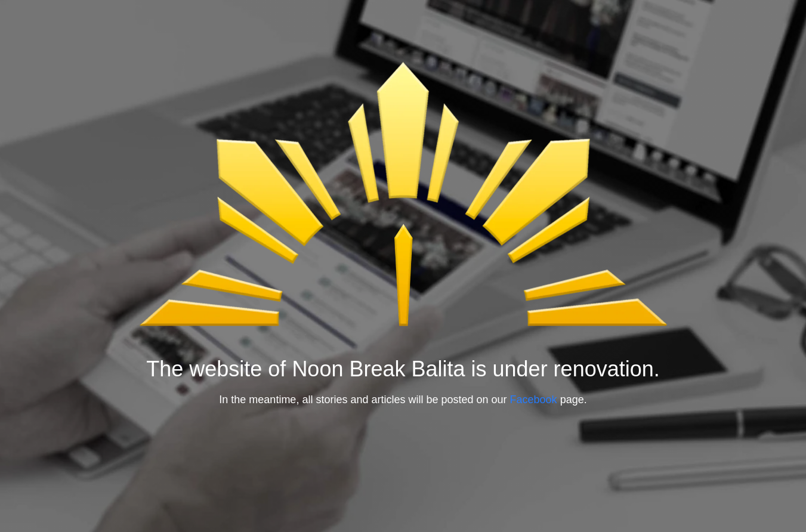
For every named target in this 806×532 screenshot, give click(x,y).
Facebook (535, 400)
